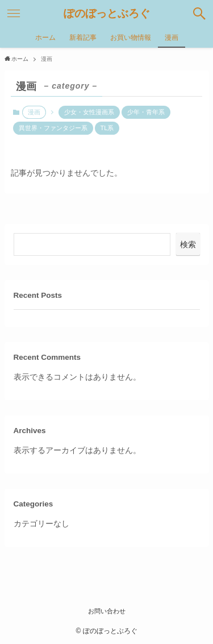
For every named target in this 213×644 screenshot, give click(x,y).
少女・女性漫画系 (89, 112)
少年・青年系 (146, 112)
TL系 (107, 128)
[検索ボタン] (199, 14)
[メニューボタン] (14, 14)
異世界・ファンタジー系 (53, 128)
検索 (188, 244)
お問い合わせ (107, 611)
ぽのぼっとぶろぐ (107, 14)
